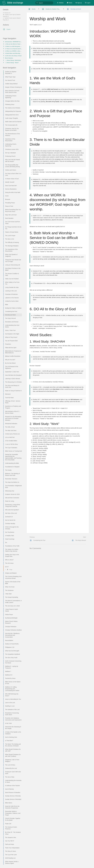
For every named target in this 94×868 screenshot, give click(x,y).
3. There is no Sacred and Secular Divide (14, 49)
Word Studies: (9, 58)
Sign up (79, 3)
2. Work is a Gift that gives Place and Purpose (14, 46)
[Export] (13, 29)
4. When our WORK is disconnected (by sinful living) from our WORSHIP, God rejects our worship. (14, 51)
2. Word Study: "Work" (12, 63)
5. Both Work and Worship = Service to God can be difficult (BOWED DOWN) (14, 53)
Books (70, 3)
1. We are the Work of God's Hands (14, 44)
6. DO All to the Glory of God (13, 56)
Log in (88, 3)
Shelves (60, 3)
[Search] (37, 3)
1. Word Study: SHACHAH (13, 60)
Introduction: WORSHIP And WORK (14, 42)
